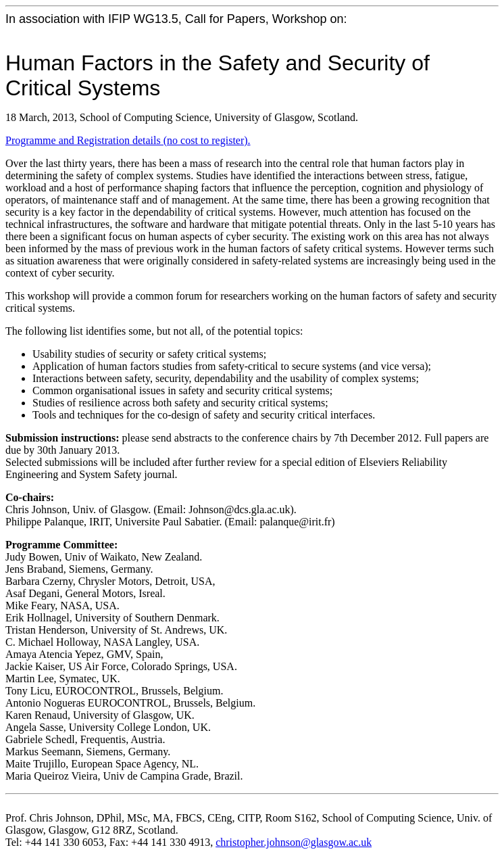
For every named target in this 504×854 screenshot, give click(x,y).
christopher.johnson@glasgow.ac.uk (294, 842)
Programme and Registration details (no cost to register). (128, 140)
